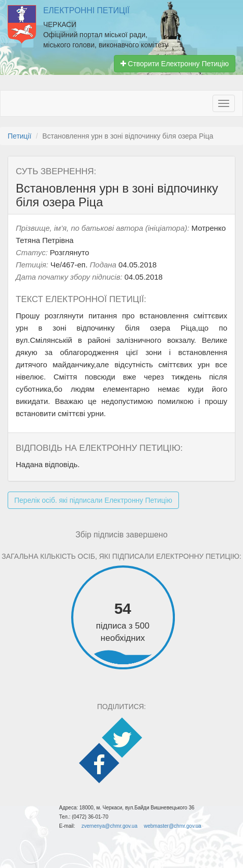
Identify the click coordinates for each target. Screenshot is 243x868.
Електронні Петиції (86, 10)
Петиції (20, 136)
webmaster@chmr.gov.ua (173, 826)
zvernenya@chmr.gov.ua (109, 826)
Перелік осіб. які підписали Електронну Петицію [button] (93, 500)
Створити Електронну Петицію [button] (175, 64)
